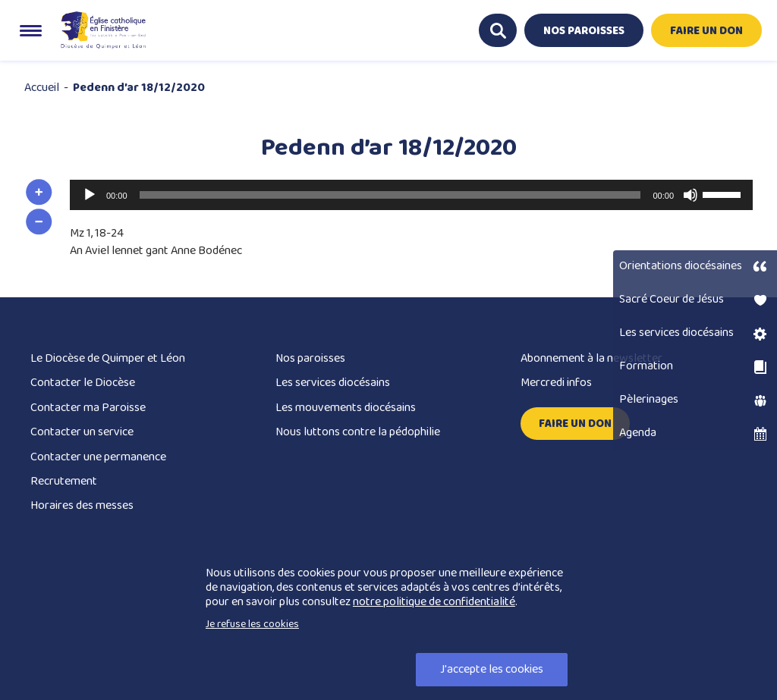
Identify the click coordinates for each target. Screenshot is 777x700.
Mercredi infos (556, 383)
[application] (411, 195)
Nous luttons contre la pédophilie (358, 432)
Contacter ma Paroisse (88, 408)
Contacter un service (82, 432)
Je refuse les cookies (252, 624)
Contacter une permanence (98, 457)
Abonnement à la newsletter (591, 358)
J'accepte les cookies (492, 669)
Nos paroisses (310, 358)
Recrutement (64, 481)
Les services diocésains (333, 383)
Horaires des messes (82, 505)
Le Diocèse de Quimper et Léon (108, 358)
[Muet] (690, 195)
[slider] (390, 195)
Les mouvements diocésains (346, 408)
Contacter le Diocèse (83, 383)
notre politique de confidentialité (434, 602)
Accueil (42, 88)
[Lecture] (90, 195)
